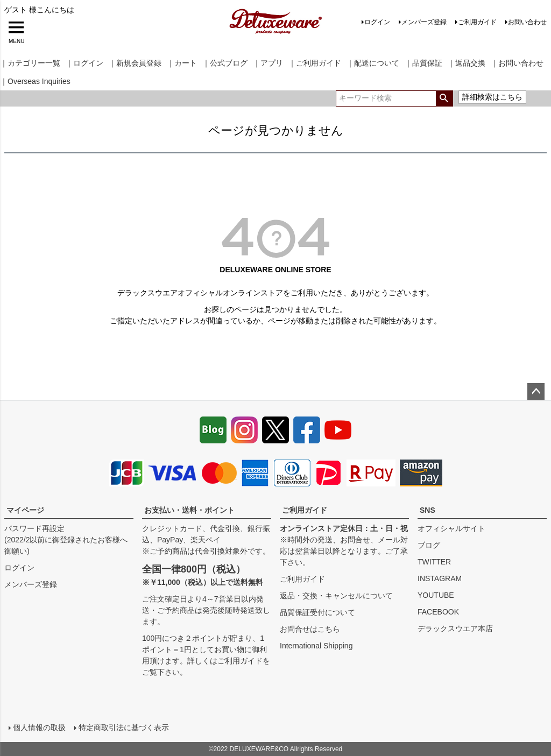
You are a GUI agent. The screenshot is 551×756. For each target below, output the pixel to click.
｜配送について (373, 63)
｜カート (182, 63)
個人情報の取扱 (39, 727)
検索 (444, 98)
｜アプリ (268, 63)
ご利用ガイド (477, 22)
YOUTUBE (436, 595)
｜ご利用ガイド (315, 63)
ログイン (377, 22)
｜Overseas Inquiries (35, 81)
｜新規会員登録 (135, 63)
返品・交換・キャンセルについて (336, 596)
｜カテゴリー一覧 (30, 63)
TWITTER (434, 562)
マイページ (25, 510)
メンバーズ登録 (424, 22)
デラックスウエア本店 (455, 628)
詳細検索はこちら (492, 97)
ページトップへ (536, 392)
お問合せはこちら (310, 629)
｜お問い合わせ (517, 63)
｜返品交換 (467, 63)
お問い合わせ (527, 22)
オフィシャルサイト (451, 528)
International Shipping (316, 646)
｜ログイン (84, 63)
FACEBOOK (438, 612)
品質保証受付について (317, 612)
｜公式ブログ (225, 63)
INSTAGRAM (440, 578)
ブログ (429, 545)
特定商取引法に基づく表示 (124, 727)
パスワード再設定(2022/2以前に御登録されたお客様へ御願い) (66, 540)
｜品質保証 (423, 63)
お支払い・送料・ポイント (189, 510)
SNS (428, 510)
